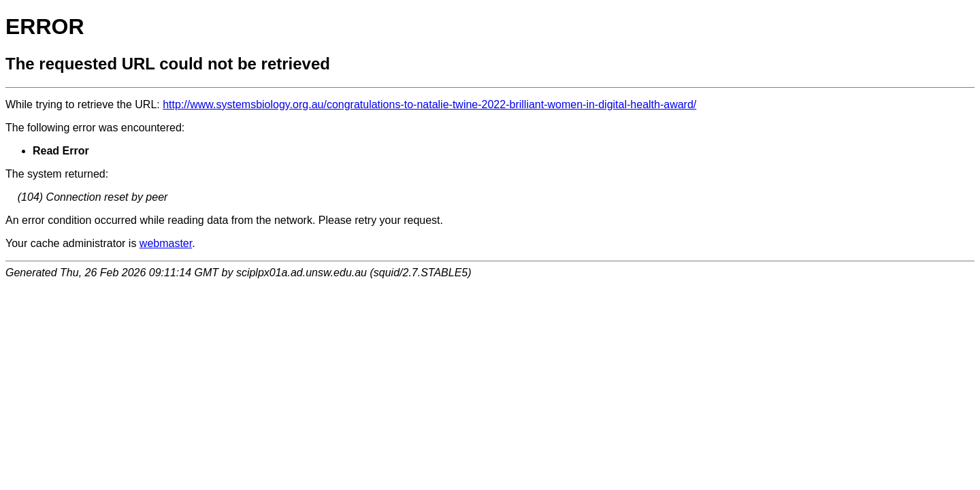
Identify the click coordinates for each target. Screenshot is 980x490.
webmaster (166, 243)
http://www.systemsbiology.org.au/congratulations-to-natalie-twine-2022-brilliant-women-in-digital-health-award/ (429, 104)
